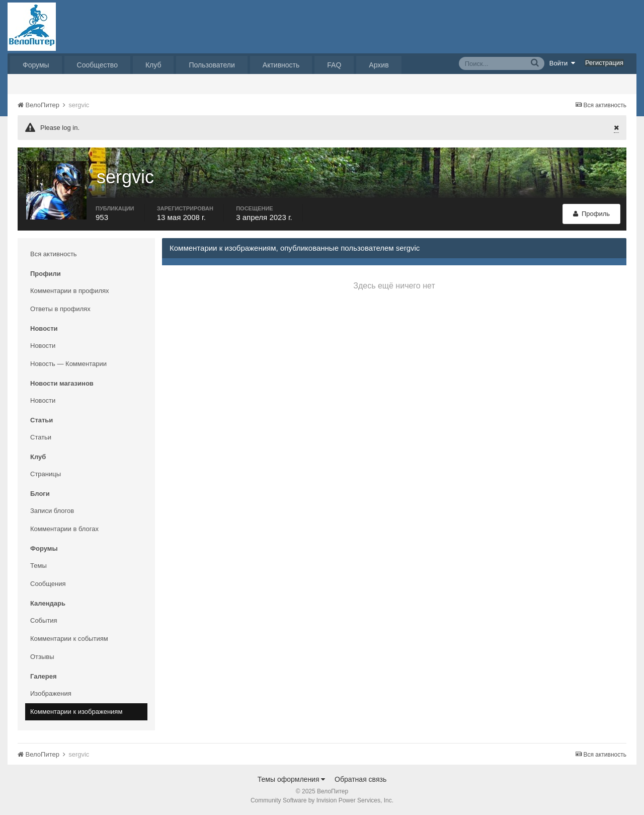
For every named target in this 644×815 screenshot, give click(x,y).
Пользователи (212, 65)
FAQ (334, 65)
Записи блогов (52, 511)
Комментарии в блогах (64, 529)
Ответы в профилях (60, 309)
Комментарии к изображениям (76, 712)
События (44, 620)
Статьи (41, 437)
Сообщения (48, 584)
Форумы (36, 65)
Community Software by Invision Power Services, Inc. (322, 800)
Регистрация (604, 63)
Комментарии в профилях (70, 291)
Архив (379, 65)
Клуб (153, 65)
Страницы (46, 474)
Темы (38, 566)
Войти (562, 63)
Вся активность (54, 254)
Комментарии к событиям (69, 639)
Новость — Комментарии (68, 364)
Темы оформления (292, 779)
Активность (281, 65)
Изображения (51, 693)
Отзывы (42, 657)
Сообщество (97, 65)
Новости (43, 346)
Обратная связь (360, 779)
